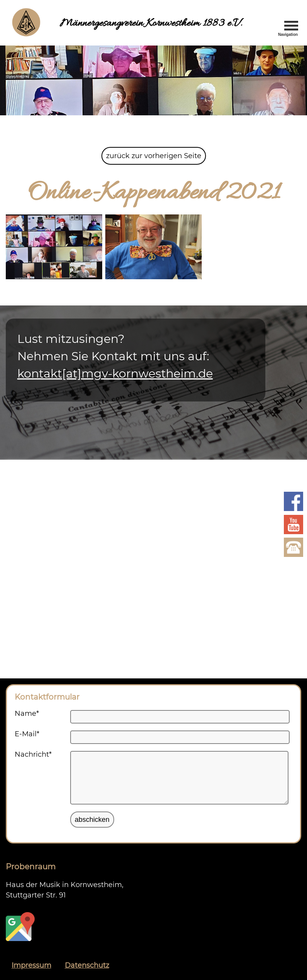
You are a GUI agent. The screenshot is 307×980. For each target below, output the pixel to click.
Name (27, 713)
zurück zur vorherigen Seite (154, 156)
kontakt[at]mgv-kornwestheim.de (115, 374)
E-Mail (27, 734)
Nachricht (33, 754)
